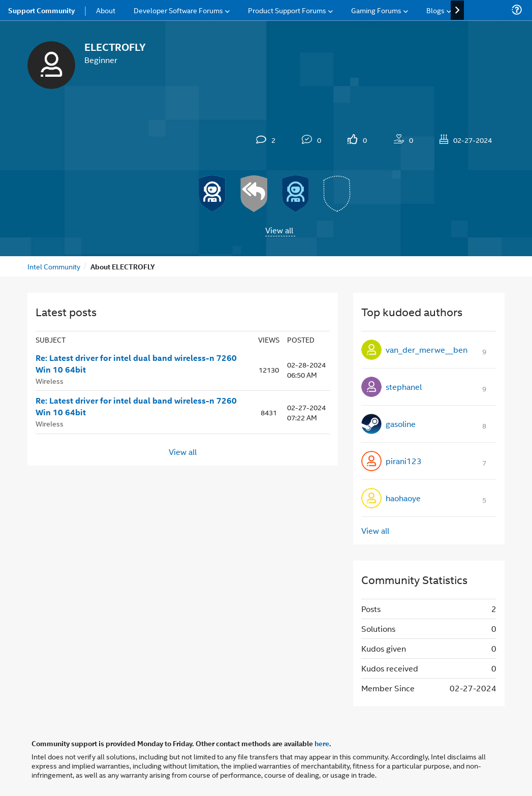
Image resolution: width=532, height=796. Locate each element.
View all (279, 230)
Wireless (50, 380)
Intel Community (54, 266)
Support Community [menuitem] (41, 10)
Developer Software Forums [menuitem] (178, 10)
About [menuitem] (106, 10)
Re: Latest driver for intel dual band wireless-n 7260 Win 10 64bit (136, 364)
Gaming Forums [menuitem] (376, 10)
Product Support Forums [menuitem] (287, 10)
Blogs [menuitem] (435, 10)
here (322, 743)
